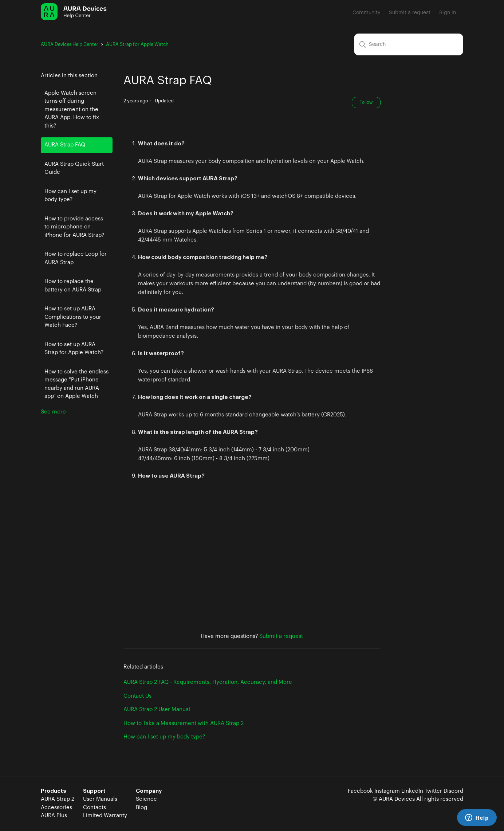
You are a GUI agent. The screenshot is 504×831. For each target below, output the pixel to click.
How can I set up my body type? (70, 196)
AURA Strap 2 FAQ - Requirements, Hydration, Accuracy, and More (208, 682)
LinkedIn (412, 791)
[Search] (409, 44)
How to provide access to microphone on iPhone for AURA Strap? (74, 227)
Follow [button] (366, 102)
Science (146, 799)
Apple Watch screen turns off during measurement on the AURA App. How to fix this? (72, 109)
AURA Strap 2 (58, 799)
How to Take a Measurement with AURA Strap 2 (184, 723)
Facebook (360, 791)
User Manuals (100, 799)
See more (53, 412)
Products (54, 791)
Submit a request (410, 13)
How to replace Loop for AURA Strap (76, 258)
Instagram (387, 791)
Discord (453, 791)
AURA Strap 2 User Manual (157, 710)
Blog (141, 808)
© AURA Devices (394, 799)
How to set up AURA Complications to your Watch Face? (73, 317)
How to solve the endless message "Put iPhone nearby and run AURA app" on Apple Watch (76, 384)
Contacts (94, 808)
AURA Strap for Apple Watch (137, 44)
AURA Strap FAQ (65, 145)
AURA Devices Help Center (70, 44)
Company (149, 791)
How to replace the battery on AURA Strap (73, 286)
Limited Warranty (105, 816)
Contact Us (137, 696)
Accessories (56, 808)
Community (366, 13)
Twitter (433, 791)
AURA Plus (54, 816)
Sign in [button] (448, 13)
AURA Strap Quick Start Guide (74, 168)
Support (94, 791)
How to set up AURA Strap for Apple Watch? (74, 349)
